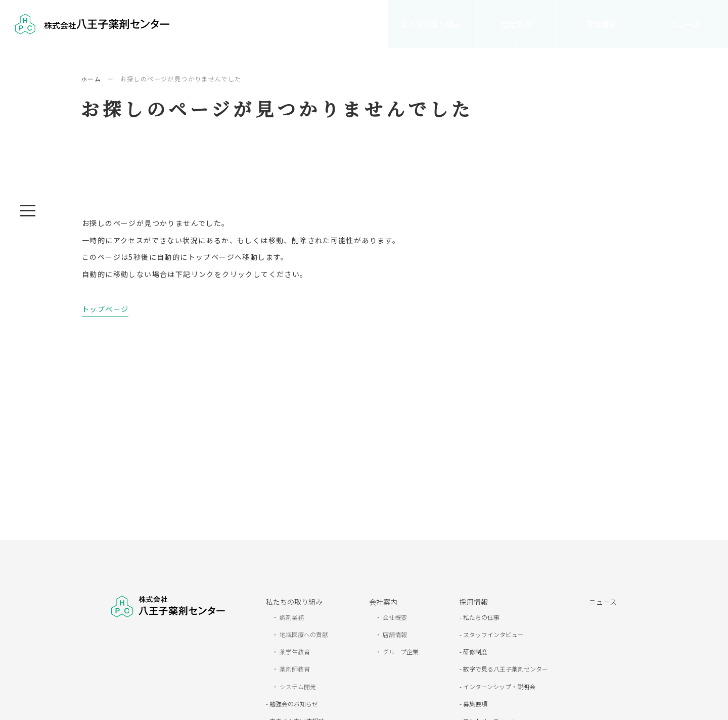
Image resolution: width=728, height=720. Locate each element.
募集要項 (474, 704)
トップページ (105, 309)
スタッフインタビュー (493, 634)
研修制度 (474, 651)
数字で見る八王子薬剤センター (505, 669)
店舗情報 (394, 634)
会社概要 (394, 617)
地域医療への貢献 (303, 634)
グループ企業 (400, 651)
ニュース (686, 24)
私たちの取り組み (431, 24)
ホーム (91, 79)
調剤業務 (291, 617)
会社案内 (516, 24)
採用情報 (601, 24)
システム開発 (297, 686)
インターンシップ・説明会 (498, 686)
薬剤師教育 (294, 669)
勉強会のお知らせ (293, 704)
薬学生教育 (294, 651)
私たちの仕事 (481, 617)
